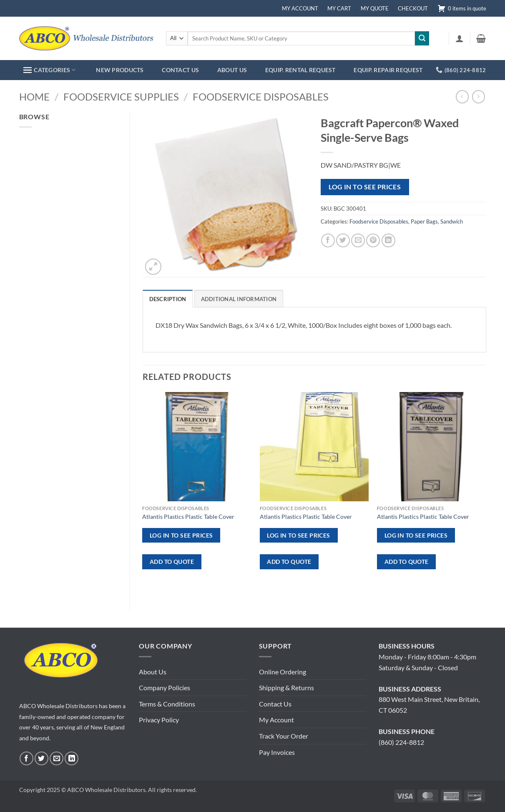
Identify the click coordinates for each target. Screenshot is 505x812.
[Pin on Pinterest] (373, 240)
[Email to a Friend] (358, 240)
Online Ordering (283, 672)
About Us (153, 672)
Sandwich (452, 221)
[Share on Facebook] (328, 240)
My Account (276, 720)
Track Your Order (284, 736)
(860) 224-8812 (401, 742)
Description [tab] (168, 299)
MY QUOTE (375, 8)
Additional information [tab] (239, 299)
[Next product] (462, 97)
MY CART (339, 8)
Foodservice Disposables (261, 97)
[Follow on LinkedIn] (72, 758)
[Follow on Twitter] (41, 758)
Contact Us (275, 704)
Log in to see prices (365, 187)
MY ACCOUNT (300, 8)
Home (34, 97)
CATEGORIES (49, 70)
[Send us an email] (57, 758)
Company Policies (165, 688)
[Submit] (422, 38)
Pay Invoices (277, 752)
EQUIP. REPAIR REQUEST (388, 70)
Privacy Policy (159, 720)
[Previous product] (479, 97)
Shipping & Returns (286, 688)
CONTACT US (180, 70)
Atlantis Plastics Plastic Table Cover (188, 517)
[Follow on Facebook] (26, 758)
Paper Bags (424, 221)
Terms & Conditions (167, 704)
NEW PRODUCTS (120, 70)
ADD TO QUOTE (172, 562)
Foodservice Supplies (121, 97)
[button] (460, 38)
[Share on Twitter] (343, 240)
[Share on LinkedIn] (388, 240)
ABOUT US (232, 70)
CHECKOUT (413, 8)
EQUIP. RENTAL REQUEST (300, 70)
